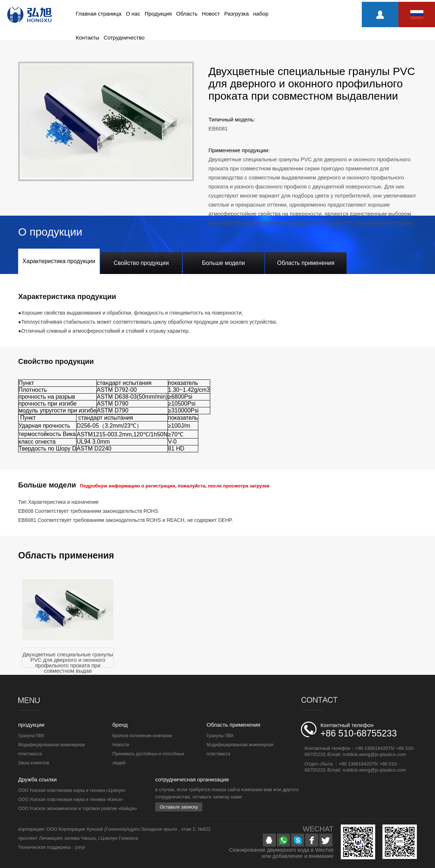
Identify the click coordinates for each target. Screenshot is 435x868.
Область (187, 14)
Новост (211, 14)
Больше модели (223, 263)
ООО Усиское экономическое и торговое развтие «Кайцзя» (78, 809)
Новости (121, 745)
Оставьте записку (179, 807)
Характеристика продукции (59, 261)
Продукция (158, 14)
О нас (133, 14)
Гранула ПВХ (31, 736)
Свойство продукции (141, 263)
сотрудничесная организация (192, 779)
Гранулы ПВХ (220, 736)
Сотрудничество (124, 38)
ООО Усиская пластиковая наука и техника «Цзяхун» (72, 790)
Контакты (88, 38)
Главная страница (99, 14)
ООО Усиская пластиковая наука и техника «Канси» (71, 800)
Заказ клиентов (34, 763)
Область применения (306, 263)
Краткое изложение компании (142, 736)
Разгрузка (237, 14)
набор (261, 14)
